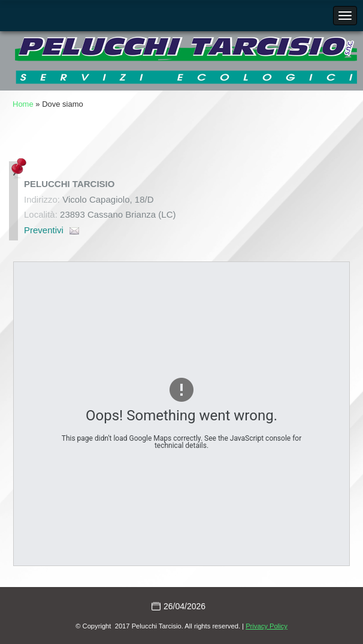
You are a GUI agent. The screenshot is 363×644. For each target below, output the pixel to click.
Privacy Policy (267, 626)
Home (23, 104)
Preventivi (44, 230)
